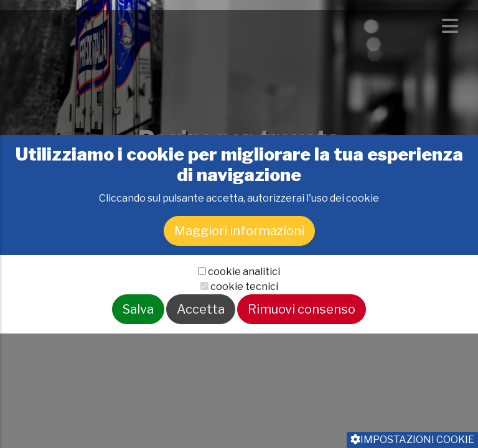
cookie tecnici (244, 319)
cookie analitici (244, 304)
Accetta (201, 342)
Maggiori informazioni (239, 263)
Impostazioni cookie (412, 440)
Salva (138, 342)
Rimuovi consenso (302, 342)
